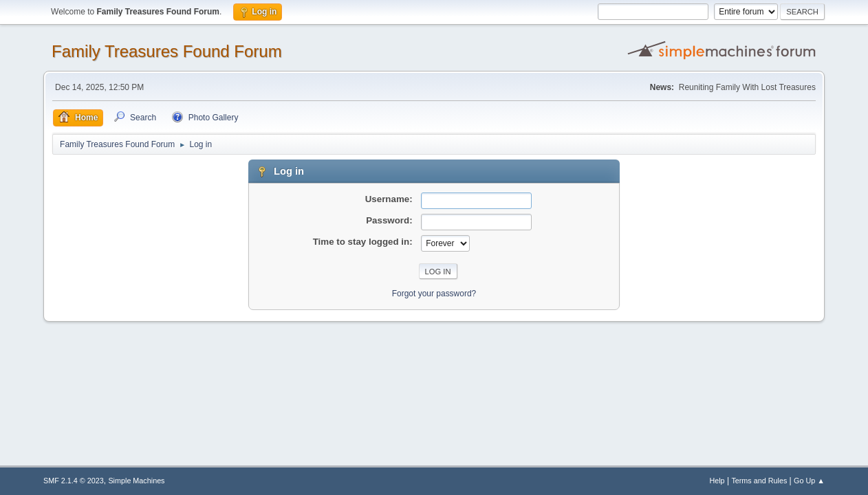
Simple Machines (136, 481)
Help (717, 481)
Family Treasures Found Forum (167, 51)
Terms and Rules (759, 481)
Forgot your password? (434, 294)
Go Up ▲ (809, 481)
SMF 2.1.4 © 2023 (74, 481)
